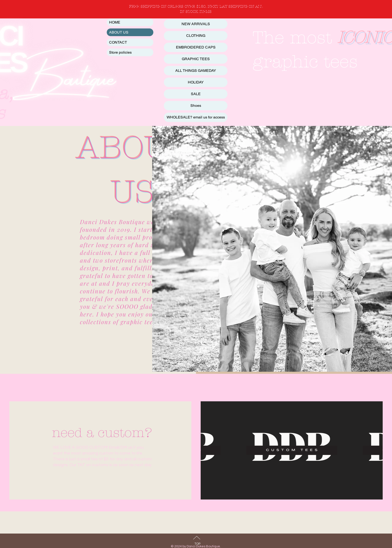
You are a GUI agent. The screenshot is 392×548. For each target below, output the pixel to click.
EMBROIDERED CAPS (196, 47)
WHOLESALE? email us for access (196, 117)
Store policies (120, 52)
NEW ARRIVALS (196, 24)
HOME (115, 22)
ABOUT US (119, 32)
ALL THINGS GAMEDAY (196, 71)
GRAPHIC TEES (196, 59)
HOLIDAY (196, 82)
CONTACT (118, 42)
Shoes (196, 106)
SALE (196, 94)
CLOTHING (196, 36)
